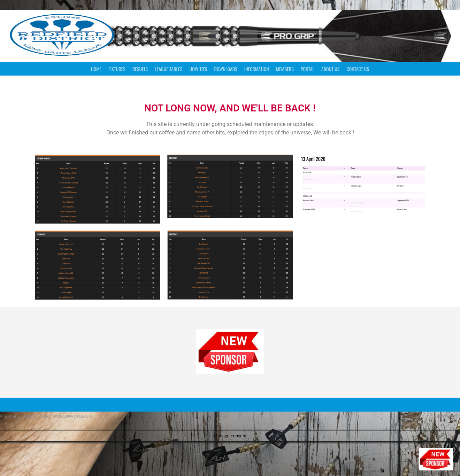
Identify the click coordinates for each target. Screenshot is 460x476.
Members (285, 69)
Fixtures (117, 69)
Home (96, 69)
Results (140, 69)
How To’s (198, 69)
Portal (308, 69)
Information (257, 69)
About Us (331, 69)
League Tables (168, 69)
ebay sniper (448, 416)
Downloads (225, 69)
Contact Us (358, 69)
